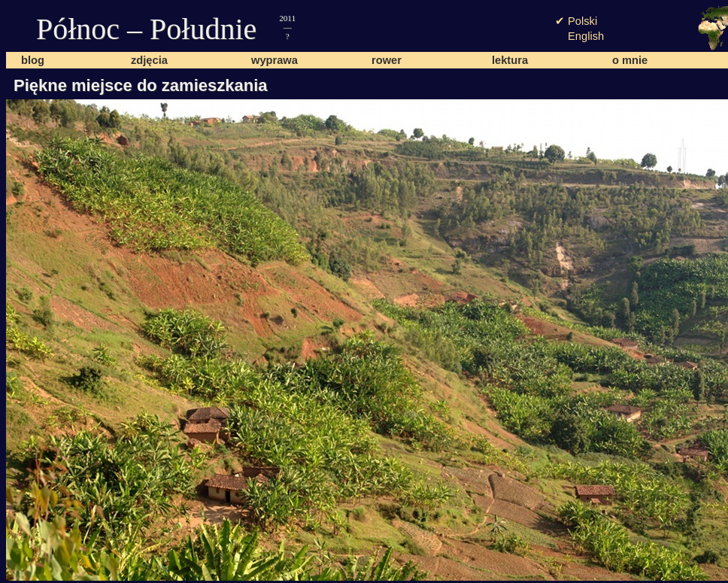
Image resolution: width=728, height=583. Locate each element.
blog (33, 60)
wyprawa (275, 60)
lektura (510, 60)
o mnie (630, 60)
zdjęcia (149, 60)
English (586, 36)
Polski (582, 21)
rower (387, 60)
